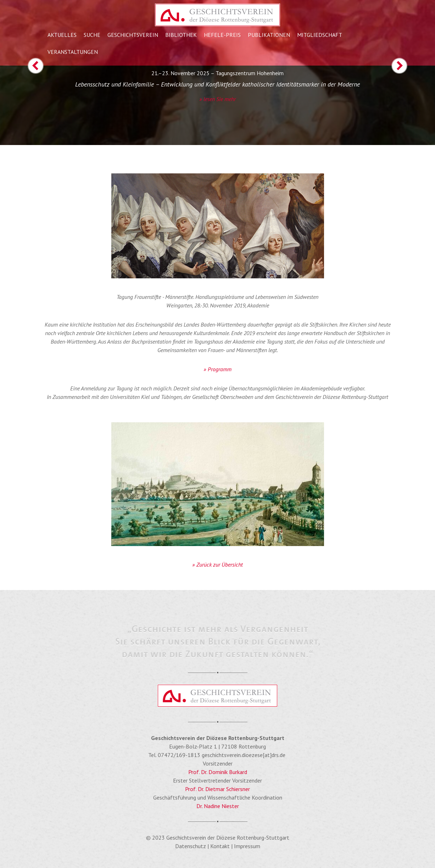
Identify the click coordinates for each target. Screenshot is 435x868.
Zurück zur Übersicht (220, 564)
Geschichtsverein (133, 35)
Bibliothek (181, 35)
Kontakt (220, 846)
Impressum (247, 846)
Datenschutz (191, 846)
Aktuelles (62, 35)
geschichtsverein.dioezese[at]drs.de (244, 755)
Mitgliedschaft (320, 35)
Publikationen (269, 35)
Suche (92, 35)
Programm (220, 369)
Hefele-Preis (222, 35)
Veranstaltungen (73, 52)
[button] (22, 101)
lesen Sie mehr (220, 99)
